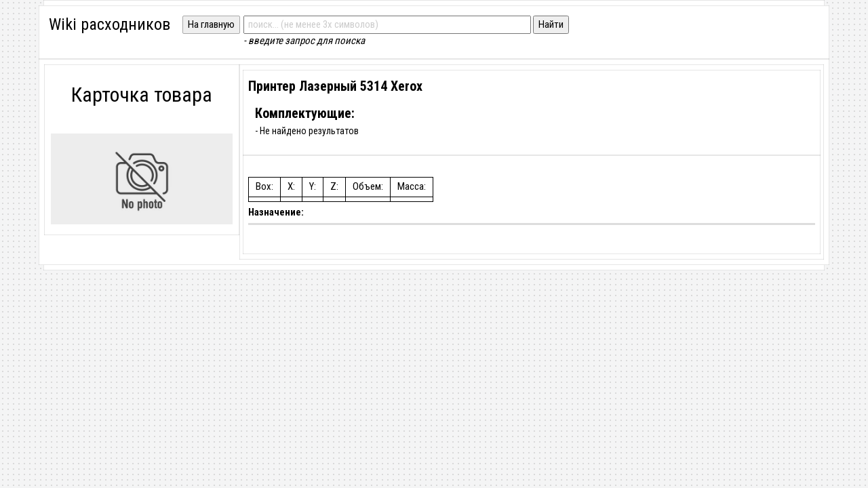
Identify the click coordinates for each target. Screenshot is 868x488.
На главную (211, 24)
